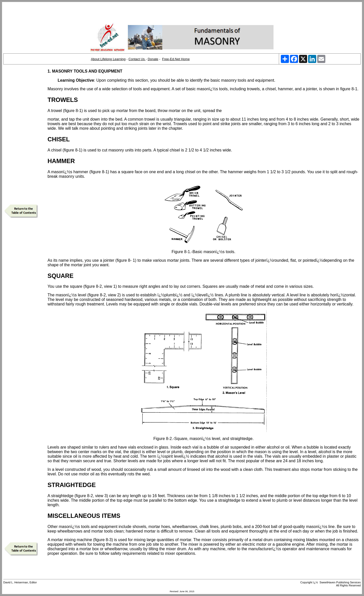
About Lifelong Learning (108, 59)
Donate (153, 59)
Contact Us (137, 59)
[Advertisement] (182, 12)
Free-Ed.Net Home (176, 59)
